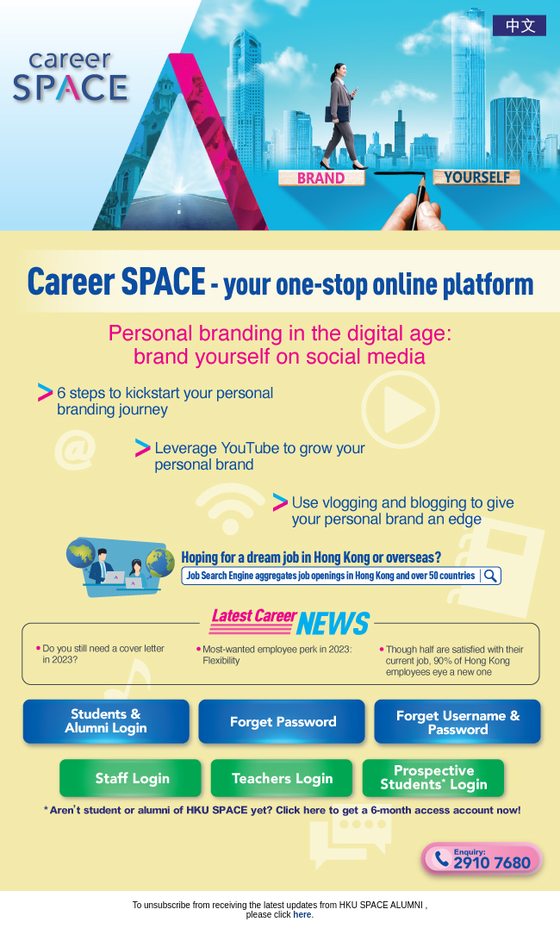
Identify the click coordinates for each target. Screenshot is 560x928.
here (302, 915)
